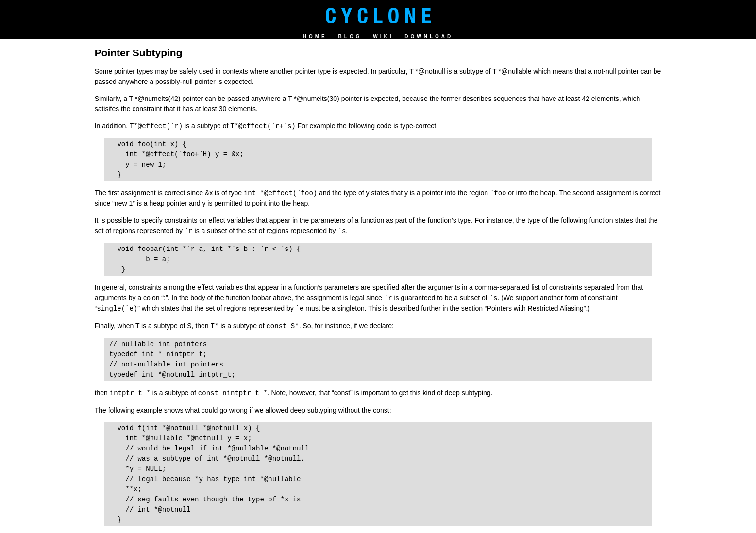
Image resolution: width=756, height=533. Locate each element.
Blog (350, 37)
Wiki (383, 37)
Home (315, 37)
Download (429, 37)
